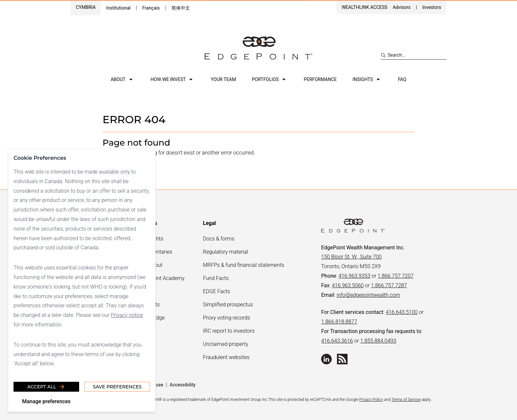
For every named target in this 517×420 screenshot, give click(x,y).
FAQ (402, 79)
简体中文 (181, 8)
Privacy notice (127, 315)
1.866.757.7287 (389, 285)
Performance (320, 79)
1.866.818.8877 (339, 322)
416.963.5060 (348, 285)
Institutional (118, 8)
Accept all (46, 387)
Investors (432, 7)
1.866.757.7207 (395, 276)
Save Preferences (117, 387)
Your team (223, 79)
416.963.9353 (354, 276)
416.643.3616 (337, 341)
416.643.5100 (402, 312)
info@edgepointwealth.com (368, 295)
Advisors (402, 7)
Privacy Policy (371, 400)
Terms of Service (406, 400)
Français (151, 8)
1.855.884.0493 (378, 341)
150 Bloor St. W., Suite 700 (351, 257)
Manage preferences (46, 401)
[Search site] (414, 55)
